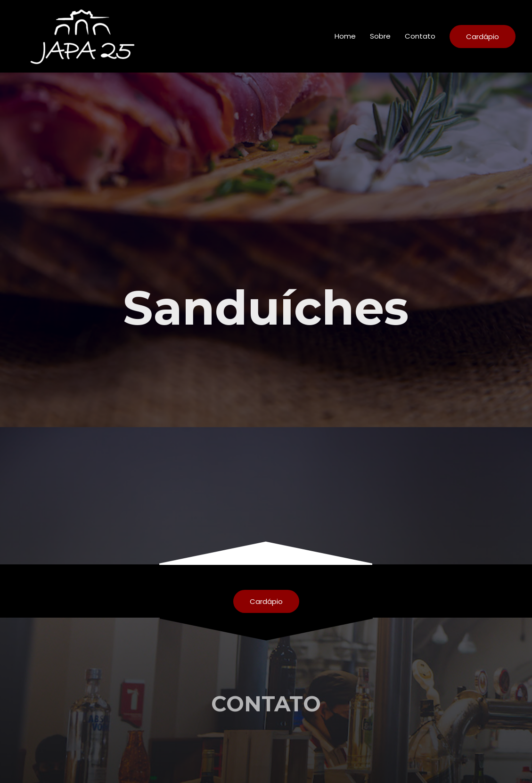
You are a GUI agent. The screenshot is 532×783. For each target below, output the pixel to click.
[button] (266, 601)
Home (345, 36)
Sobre (380, 36)
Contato (420, 36)
